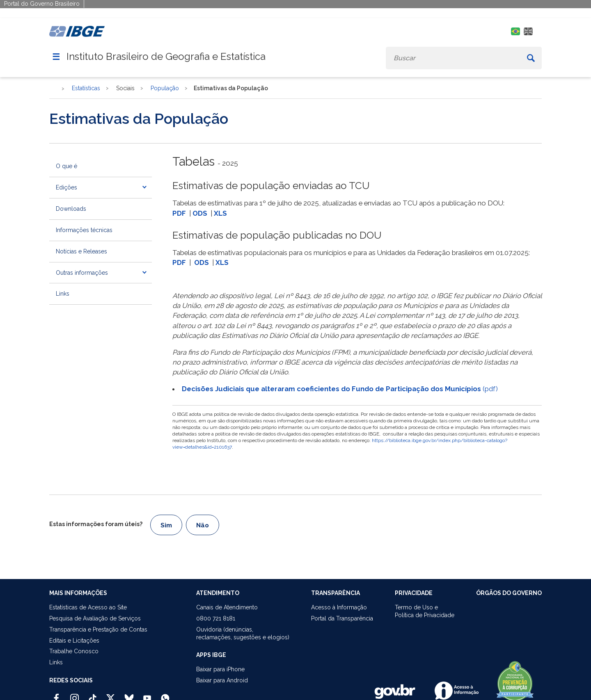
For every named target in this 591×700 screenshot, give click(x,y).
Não (203, 525)
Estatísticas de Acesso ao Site (88, 607)
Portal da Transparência (342, 618)
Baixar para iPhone (220, 669)
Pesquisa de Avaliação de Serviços (95, 618)
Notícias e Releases (81, 251)
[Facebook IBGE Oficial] (56, 695)
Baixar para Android (222, 680)
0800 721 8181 (216, 618)
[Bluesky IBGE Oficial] (129, 695)
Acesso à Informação (339, 607)
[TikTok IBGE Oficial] (93, 695)
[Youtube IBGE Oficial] (147, 695)
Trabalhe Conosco (74, 651)
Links (63, 294)
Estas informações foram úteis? (96, 524)
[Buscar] (531, 58)
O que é (66, 166)
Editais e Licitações (74, 641)
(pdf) (340, 389)
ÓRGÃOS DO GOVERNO (509, 593)
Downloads (71, 209)
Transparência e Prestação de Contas (98, 629)
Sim (166, 525)
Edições (66, 187)
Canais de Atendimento (227, 607)
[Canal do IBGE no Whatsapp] (165, 695)
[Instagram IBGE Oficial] (74, 695)
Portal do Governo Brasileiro (42, 4)
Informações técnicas (84, 230)
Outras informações (82, 273)
